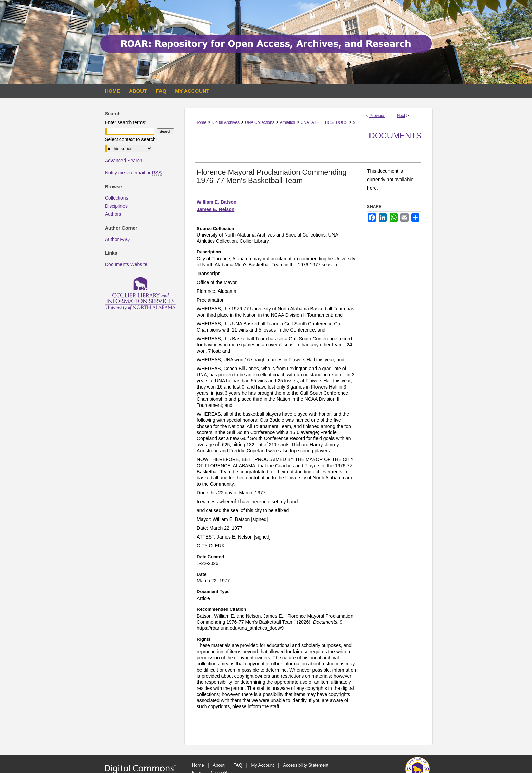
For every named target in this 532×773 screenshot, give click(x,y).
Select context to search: (131, 139)
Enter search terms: (126, 122)
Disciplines (116, 206)
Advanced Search (124, 161)
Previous (377, 116)
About (218, 765)
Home (201, 122)
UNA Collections (260, 122)
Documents (395, 136)
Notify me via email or (133, 173)
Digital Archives (226, 122)
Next (401, 116)
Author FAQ (117, 239)
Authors (113, 214)
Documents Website (126, 264)
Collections (116, 198)
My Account (263, 765)
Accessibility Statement (306, 765)
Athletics (288, 122)
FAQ (238, 765)
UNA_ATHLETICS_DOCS (324, 122)
